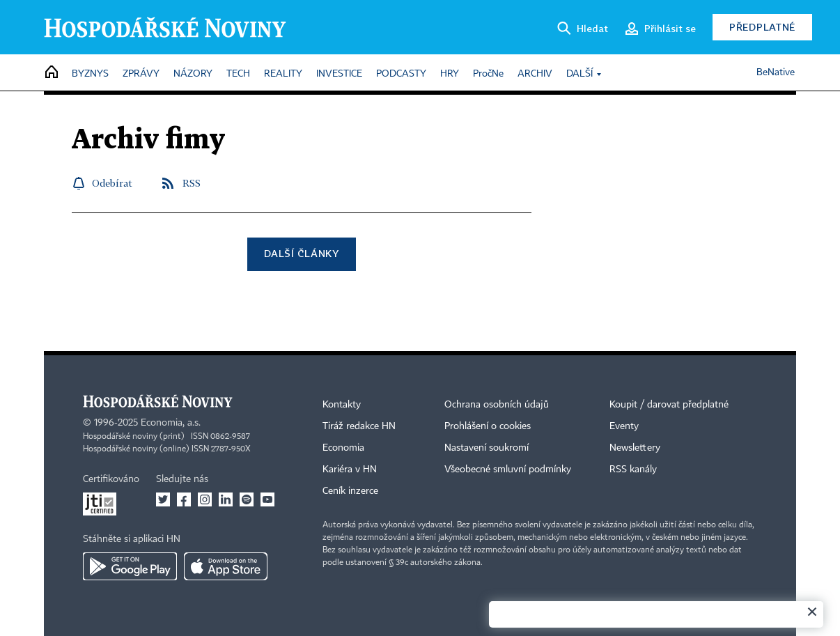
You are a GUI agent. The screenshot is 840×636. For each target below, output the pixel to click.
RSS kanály (633, 470)
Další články (301, 253)
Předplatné (762, 27)
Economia (343, 448)
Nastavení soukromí (487, 448)
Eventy (624, 426)
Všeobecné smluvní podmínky (508, 470)
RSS (192, 183)
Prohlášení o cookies (488, 426)
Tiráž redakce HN (359, 426)
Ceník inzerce (350, 491)
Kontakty (342, 405)
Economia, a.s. (171, 423)
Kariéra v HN (350, 470)
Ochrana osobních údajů (497, 405)
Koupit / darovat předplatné (669, 405)
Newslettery (635, 448)
